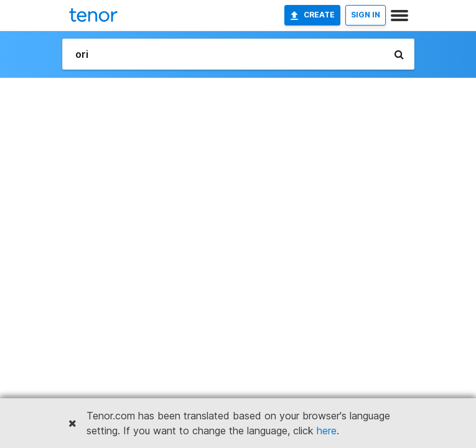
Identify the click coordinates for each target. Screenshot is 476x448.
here (327, 431)
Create (312, 15)
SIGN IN (366, 15)
